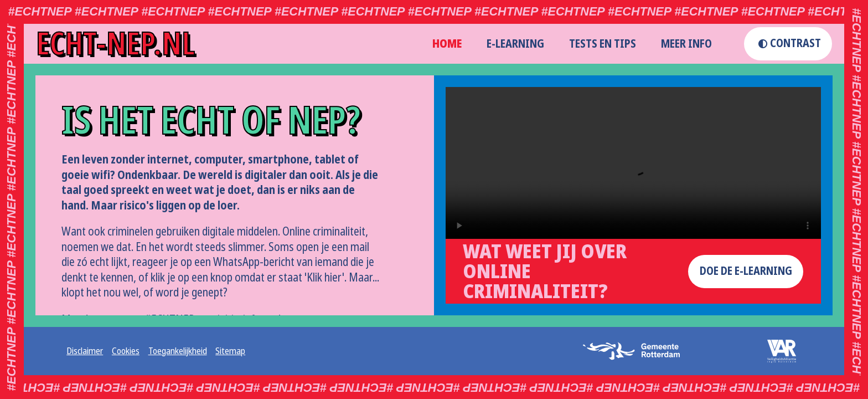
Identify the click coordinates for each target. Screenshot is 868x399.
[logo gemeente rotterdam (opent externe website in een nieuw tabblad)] (635, 351)
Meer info (686, 44)
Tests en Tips (603, 44)
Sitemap (230, 351)
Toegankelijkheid (178, 351)
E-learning (515, 44)
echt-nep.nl (115, 44)
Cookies (126, 351)
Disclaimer (85, 351)
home (447, 44)
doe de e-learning (746, 271)
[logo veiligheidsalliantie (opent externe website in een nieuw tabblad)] (774, 351)
